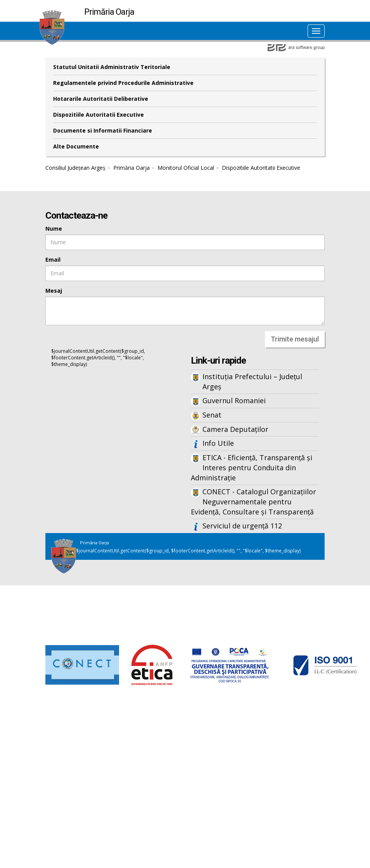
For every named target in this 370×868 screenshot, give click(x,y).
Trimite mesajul (295, 339)
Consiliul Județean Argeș (75, 168)
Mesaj (54, 291)
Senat (212, 415)
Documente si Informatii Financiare (103, 130)
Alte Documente (76, 146)
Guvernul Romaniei (234, 400)
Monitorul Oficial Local (186, 168)
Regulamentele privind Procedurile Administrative (123, 83)
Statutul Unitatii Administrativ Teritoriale (112, 67)
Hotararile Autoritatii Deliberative (101, 99)
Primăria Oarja (131, 168)
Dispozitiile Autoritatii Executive (99, 115)
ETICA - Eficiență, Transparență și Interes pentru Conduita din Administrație (252, 467)
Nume (54, 229)
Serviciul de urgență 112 (242, 526)
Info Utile (218, 443)
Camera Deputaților (235, 429)
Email (53, 260)
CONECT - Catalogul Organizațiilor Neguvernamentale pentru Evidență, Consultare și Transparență (253, 501)
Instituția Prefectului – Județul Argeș (252, 381)
